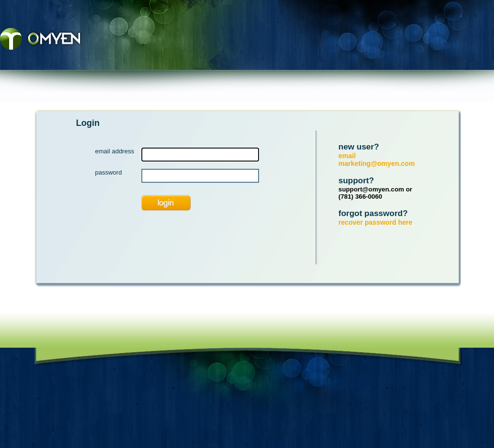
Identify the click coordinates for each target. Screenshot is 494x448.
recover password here (376, 222)
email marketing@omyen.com (377, 160)
